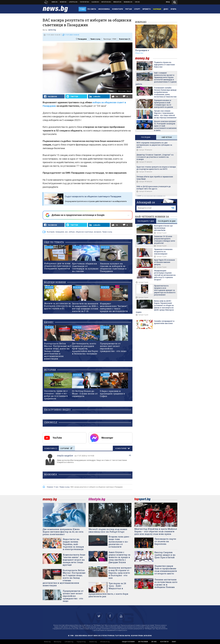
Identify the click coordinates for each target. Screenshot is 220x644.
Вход (168, 2)
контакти (164, 642)
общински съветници (84, 232)
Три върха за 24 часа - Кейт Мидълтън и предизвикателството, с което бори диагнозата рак (108, 590)
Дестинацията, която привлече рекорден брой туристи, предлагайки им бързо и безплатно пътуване (85, 349)
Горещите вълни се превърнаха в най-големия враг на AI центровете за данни (164, 104)
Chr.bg (137, 2)
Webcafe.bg (117, 2)
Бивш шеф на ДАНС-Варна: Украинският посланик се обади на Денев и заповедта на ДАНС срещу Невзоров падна (155, 306)
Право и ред (95, 39)
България (51, 232)
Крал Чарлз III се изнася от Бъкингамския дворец (164, 262)
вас (67, 232)
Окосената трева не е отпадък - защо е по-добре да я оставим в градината (56, 395)
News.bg (47, 642)
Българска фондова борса (106, 2)
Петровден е (142, 50)
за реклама (143, 642)
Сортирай (66, 449)
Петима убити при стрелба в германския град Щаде (155, 178)
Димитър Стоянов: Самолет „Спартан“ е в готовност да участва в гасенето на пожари (155, 157)
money (144, 58)
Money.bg (58, 642)
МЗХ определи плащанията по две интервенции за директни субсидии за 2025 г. (154, 145)
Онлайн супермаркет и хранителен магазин (164, 322)
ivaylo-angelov (65, 456)
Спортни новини (84, 2)
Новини (55, 2)
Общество (139, 53)
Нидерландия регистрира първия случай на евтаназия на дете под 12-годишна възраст (165, 275)
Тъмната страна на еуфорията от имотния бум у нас (164, 65)
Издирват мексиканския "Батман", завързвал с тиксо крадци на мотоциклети (114, 307)
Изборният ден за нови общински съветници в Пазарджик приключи (57, 266)
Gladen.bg (93, 642)
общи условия (128, 642)
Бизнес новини (63, 2)
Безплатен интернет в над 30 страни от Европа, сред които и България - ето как (120, 573)
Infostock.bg (105, 642)
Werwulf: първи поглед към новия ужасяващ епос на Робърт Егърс (108, 530)
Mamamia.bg (128, 2)
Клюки (73, 2)
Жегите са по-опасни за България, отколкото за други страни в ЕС (57, 306)
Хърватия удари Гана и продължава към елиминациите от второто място (166, 570)
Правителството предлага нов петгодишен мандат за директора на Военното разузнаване (165, 290)
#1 (130, 455)
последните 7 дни (146, 221)
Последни (146, 137)
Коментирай (121, 449)
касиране (98, 232)
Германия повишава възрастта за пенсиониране (163, 251)
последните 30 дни (167, 221)
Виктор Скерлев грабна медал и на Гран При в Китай (165, 555)
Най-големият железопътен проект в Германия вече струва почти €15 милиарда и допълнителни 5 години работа (156, 78)
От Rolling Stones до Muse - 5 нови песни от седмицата (85, 394)
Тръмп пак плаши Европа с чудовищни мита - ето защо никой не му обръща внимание (165, 114)
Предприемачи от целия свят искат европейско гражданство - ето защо (113, 347)
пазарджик (60, 232)
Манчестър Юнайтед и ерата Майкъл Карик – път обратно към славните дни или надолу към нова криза (156, 531)
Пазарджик (82, 39)
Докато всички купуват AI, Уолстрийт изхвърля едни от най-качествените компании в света (165, 126)
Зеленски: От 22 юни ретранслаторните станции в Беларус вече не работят (165, 240)
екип (174, 642)
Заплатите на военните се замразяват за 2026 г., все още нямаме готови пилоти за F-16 (85, 307)
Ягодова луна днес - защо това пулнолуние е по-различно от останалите (120, 542)
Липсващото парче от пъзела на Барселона (165, 541)
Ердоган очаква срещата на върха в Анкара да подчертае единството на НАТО (156, 168)
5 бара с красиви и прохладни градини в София (112, 394)
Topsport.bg (81, 642)
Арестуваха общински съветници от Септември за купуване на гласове (85, 267)
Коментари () (125, 39)
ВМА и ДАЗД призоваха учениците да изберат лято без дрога (154, 188)
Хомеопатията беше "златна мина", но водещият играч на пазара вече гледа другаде (74, 560)
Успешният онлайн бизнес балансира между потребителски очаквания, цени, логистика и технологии (165, 92)
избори (72, 232)
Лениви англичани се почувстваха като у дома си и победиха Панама (166, 583)
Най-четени (167, 137)
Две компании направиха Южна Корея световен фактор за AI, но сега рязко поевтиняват (63, 532)
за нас (154, 642)
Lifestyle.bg (69, 642)
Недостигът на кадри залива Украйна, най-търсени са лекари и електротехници (73, 544)
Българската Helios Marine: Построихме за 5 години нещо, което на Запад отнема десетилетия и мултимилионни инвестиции (58, 351)
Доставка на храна (95, 2)
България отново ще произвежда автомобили (163, 228)
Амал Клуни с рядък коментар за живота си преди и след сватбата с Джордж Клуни (119, 557)
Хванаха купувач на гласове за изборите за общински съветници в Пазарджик (113, 267)
